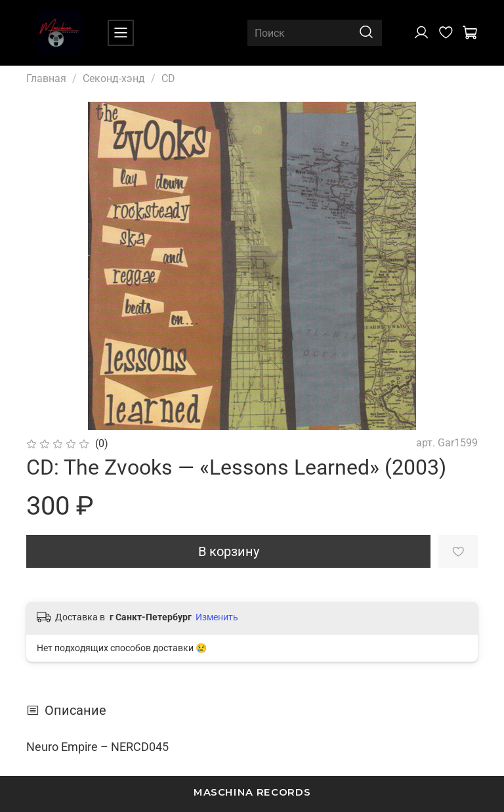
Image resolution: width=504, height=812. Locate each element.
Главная (46, 78)
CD (168, 78)
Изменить (217, 617)
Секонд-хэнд (114, 78)
